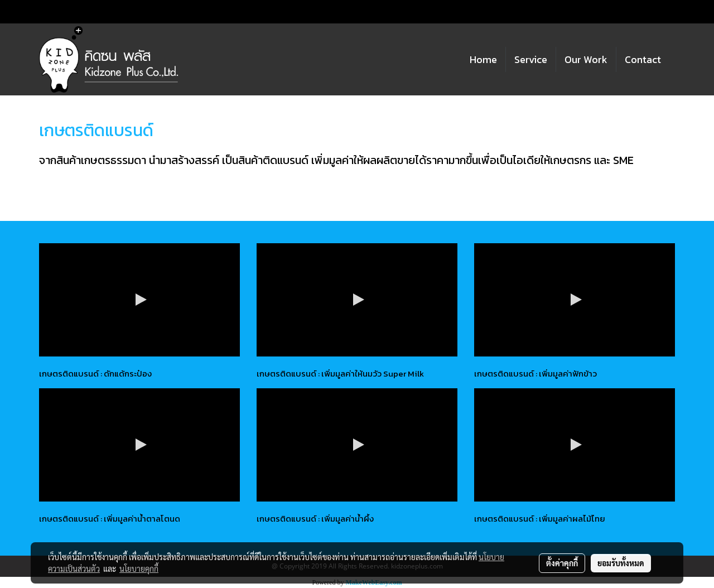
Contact (643, 59)
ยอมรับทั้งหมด (621, 563)
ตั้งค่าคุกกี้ (562, 563)
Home (483, 59)
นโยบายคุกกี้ (139, 568)
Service (531, 59)
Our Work (586, 59)
